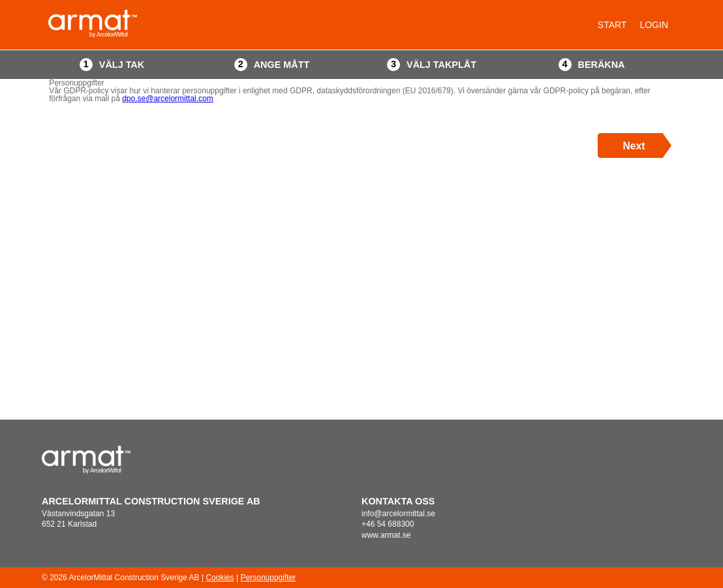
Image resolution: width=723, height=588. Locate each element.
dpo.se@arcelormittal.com (168, 99)
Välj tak (122, 65)
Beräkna (602, 65)
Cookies (220, 578)
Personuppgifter (269, 578)
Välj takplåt (441, 65)
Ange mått (282, 65)
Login (654, 25)
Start (612, 25)
